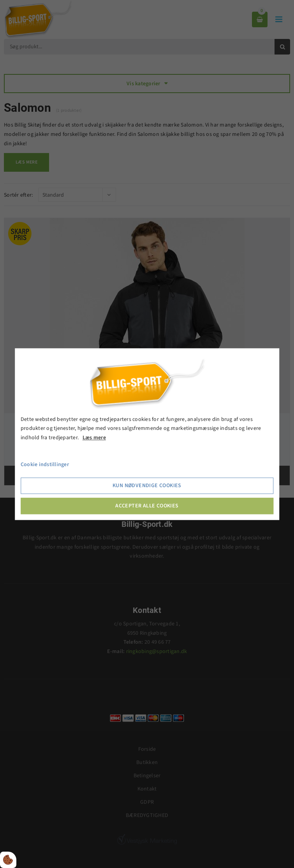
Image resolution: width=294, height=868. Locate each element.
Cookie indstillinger (45, 465)
